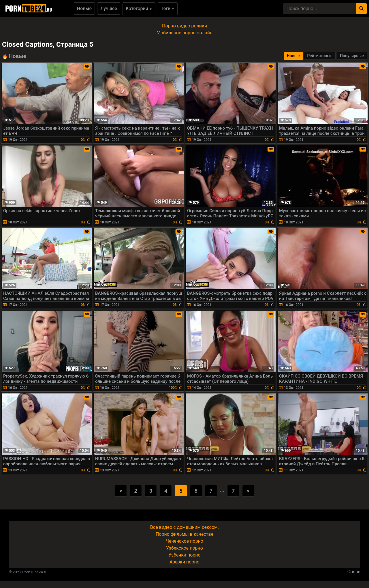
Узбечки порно (184, 555)
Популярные (352, 56)
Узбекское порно (184, 548)
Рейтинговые (320, 56)
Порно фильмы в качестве (184, 534)
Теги (168, 9)
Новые (84, 9)
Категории (139, 9)
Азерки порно (184, 562)
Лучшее (109, 9)
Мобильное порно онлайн (184, 33)
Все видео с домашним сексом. (184, 527)
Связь (354, 572)
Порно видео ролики (184, 26)
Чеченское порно (184, 541)
